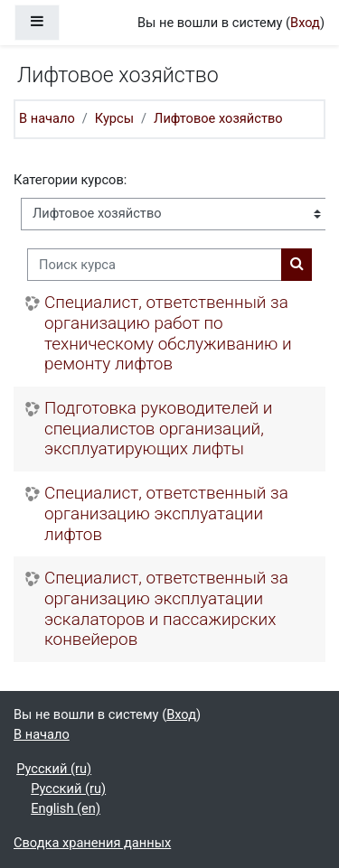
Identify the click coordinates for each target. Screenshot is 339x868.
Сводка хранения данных (92, 843)
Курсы (114, 118)
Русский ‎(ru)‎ (54, 769)
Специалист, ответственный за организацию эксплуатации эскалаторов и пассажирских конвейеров (166, 609)
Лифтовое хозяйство (218, 118)
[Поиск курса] (155, 265)
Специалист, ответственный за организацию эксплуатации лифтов (166, 513)
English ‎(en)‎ (66, 808)
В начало (47, 118)
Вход (305, 23)
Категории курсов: (70, 180)
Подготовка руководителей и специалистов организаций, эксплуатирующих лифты (158, 429)
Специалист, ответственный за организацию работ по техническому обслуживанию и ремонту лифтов (168, 333)
